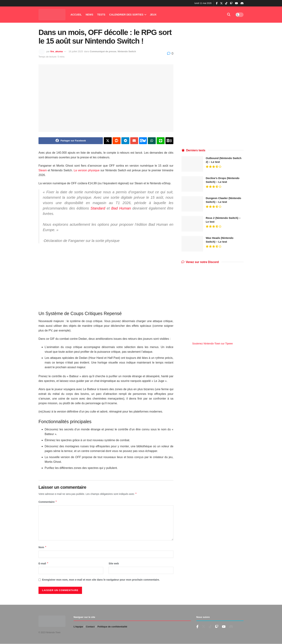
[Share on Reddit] (117, 141)
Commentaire (48, 502)
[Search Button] (229, 15)
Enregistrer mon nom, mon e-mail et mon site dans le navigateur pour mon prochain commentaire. (101, 580)
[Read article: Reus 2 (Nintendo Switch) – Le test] (192, 224)
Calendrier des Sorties (126, 15)
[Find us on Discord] (242, 3)
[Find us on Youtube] (217, 627)
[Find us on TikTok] (226, 3)
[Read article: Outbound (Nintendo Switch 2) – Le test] (192, 164)
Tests (101, 15)
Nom (43, 547)
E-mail (44, 563)
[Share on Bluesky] (143, 141)
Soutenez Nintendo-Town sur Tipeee (213, 344)
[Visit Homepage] (52, 15)
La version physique (87, 170)
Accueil (76, 15)
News (89, 15)
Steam (43, 170)
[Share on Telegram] (125, 141)
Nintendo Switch (127, 51)
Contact (90, 627)
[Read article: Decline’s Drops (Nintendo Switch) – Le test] (192, 184)
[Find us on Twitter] (204, 627)
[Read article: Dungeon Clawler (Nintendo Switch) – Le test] (192, 204)
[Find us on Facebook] (197, 627)
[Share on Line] (161, 141)
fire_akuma (57, 51)
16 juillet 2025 (76, 51)
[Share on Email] (134, 141)
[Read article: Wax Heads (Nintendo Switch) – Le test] (192, 244)
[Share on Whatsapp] (152, 141)
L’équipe (78, 627)
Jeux (153, 15)
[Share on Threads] (169, 141)
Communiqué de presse (103, 51)
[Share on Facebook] (71, 141)
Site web (114, 563)
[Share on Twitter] (108, 141)
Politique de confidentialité (112, 627)
